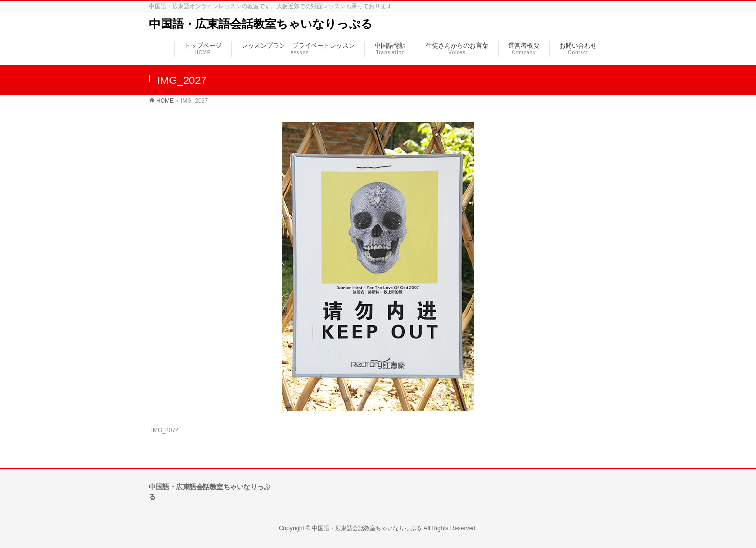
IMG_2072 (165, 430)
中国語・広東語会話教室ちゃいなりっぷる (261, 24)
